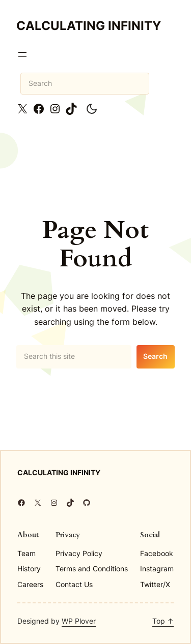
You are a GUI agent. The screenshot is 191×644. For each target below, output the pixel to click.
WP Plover (79, 621)
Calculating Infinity (89, 26)
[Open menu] (22, 54)
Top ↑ (163, 621)
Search (155, 356)
